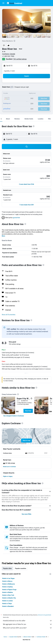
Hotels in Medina (7, 592)
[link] (14, 416)
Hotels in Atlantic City (9, 598)
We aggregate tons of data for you (27, 624)
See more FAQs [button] (27, 514)
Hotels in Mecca (7, 581)
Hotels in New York (8, 595)
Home (5, 637)
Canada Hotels (13, 637)
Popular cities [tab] (7, 568)
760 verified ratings (20, 59)
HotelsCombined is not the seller (27, 621)
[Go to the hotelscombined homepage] (15, 3)
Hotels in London (7, 601)
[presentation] (14, 41)
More (3, 236)
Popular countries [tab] (21, 568)
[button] (3, 3)
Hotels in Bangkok (8, 606)
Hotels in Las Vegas (8, 578)
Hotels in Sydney (7, 587)
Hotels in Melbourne (9, 584)
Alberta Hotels (27, 637)
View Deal (28, 411)
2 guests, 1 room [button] (9, 71)
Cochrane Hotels (41, 637)
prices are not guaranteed (44, 615)
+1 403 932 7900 (8, 56)
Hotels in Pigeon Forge (9, 590)
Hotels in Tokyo (7, 604)
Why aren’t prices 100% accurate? (27, 628)
